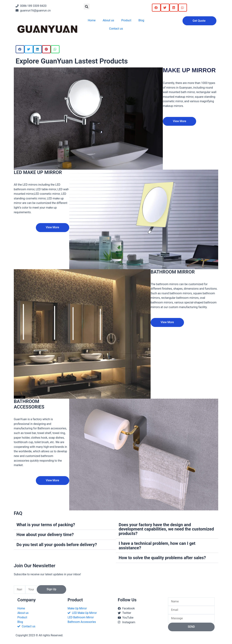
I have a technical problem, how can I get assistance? (158, 545)
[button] (87, 7)
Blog (141, 20)
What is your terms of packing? (46, 525)
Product (126, 20)
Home (92, 20)
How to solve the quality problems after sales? (163, 557)
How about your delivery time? (46, 535)
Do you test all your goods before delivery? (58, 544)
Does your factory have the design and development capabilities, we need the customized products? (156, 529)
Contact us (116, 29)
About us (108, 20)
